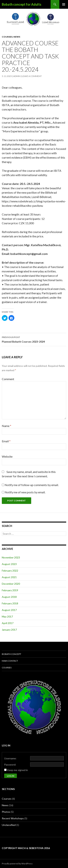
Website (7, 456)
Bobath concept (12, 654)
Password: (10, 765)
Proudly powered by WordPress (17, 864)
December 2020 (11, 584)
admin (17, 76)
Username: (10, 758)
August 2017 (9, 610)
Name (7, 426)
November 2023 (11, 557)
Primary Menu (64, 4)
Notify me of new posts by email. (25, 492)
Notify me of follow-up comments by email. (32, 485)
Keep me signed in (17, 770)
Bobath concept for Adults (22, 4)
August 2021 (9, 577)
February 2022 (10, 571)
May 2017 (7, 616)
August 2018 (9, 597)
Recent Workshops (13, 818)
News (17, 37)
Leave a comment (32, 76)
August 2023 (9, 564)
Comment (8, 379)
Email (6, 441)
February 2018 (10, 603)
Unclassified (9, 825)
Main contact (10, 661)
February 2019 (10, 590)
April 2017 (8, 623)
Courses (7, 37)
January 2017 (9, 630)
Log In (11, 776)
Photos (6, 812)
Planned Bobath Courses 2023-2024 (34, 339)
